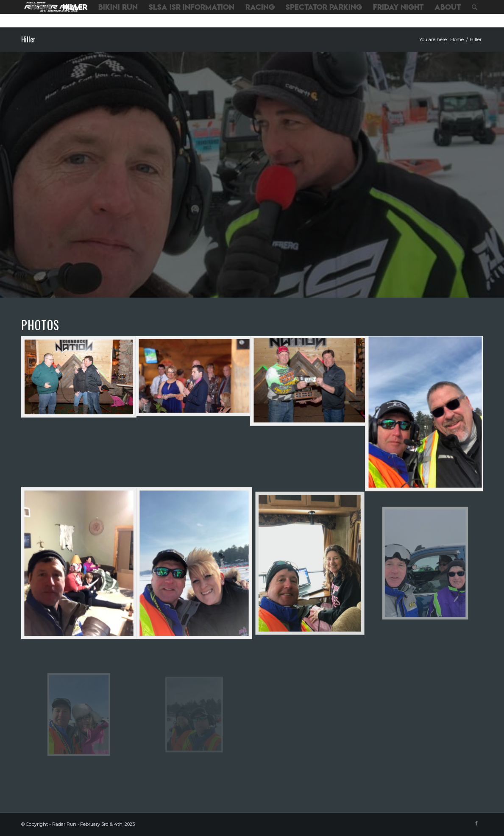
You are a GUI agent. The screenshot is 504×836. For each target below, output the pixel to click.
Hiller (28, 39)
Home (457, 39)
